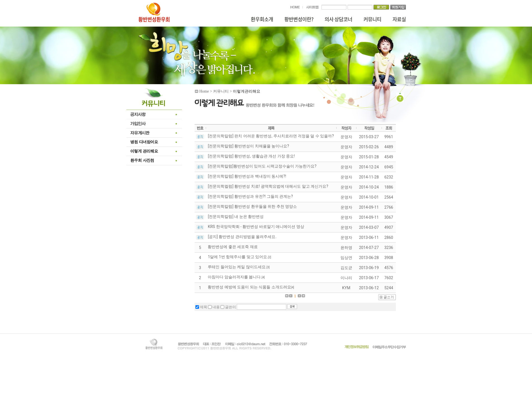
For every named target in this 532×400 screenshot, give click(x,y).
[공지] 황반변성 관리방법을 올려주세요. (242, 237)
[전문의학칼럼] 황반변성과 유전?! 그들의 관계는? (250, 196)
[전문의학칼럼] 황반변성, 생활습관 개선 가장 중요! (251, 156)
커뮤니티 (372, 19)
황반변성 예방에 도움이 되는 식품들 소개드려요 (249, 287)
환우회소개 (262, 19)
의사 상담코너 (338, 19)
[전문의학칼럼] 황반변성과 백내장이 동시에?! (247, 176)
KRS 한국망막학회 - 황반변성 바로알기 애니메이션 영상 (256, 227)
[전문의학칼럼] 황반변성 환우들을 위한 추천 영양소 (252, 206)
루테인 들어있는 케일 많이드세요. (237, 267)
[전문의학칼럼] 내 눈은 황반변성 (236, 217)
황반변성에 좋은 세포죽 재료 (233, 247)
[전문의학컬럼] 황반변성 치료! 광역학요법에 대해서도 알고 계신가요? (268, 186)
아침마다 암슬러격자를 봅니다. (235, 277)
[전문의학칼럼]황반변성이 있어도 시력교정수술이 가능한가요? (262, 166)
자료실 (399, 19)
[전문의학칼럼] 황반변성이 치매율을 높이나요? (248, 146)
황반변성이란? (299, 19)
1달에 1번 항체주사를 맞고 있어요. (238, 257)
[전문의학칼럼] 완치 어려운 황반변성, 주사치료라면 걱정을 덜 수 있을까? (271, 136)
